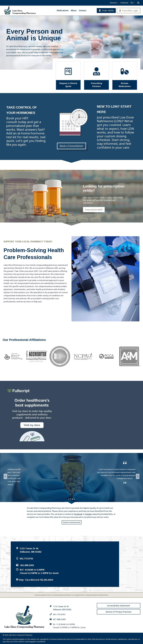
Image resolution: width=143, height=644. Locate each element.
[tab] (69, 499)
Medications (63, 10)
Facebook (78, 514)
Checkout (124, 3)
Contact (83, 10)
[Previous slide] (5, 476)
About (74, 10)
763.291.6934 (46, 580)
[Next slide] (138, 476)
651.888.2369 (27, 565)
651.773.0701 (26, 559)
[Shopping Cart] (133, 3)
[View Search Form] (138, 3)
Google (88, 514)
